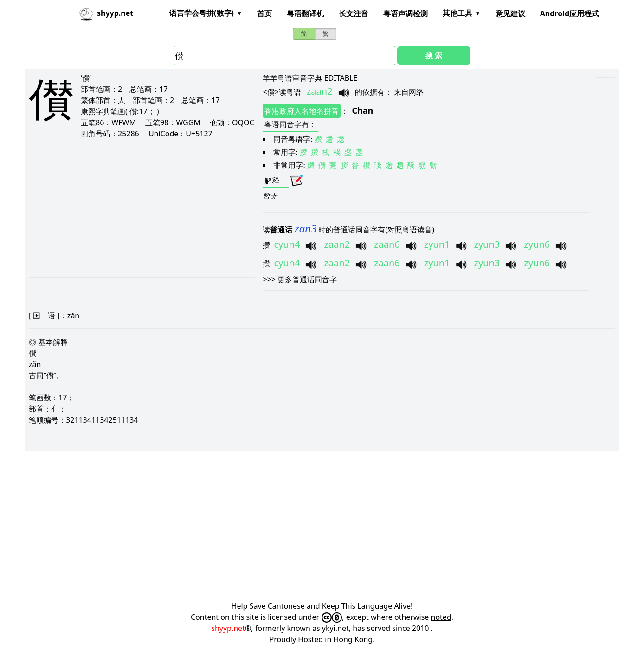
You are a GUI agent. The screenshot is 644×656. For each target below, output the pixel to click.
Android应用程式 (570, 13)
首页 (264, 13)
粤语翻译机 (305, 13)
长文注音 (354, 13)
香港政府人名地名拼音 (302, 111)
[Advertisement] (133, 208)
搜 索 (434, 56)
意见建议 (510, 13)
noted (441, 617)
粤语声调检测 (406, 13)
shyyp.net (228, 628)
